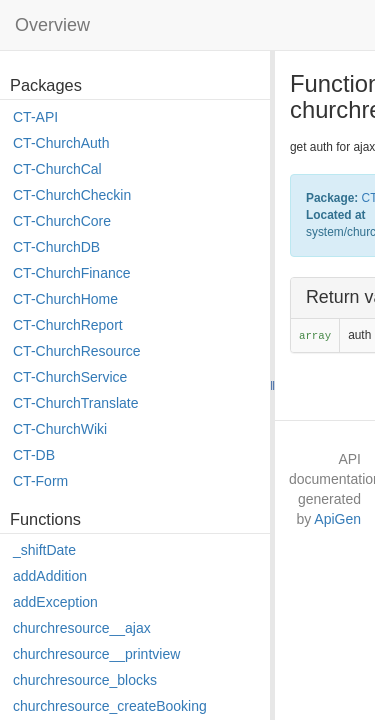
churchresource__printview (96, 654)
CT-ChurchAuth (61, 143)
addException (55, 602)
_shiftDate (44, 550)
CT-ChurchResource (77, 351)
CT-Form (40, 481)
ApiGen (337, 519)
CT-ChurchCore (62, 221)
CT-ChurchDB (56, 247)
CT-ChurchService (70, 377)
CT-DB (34, 455)
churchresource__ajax (82, 628)
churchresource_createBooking (110, 706)
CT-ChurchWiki (60, 429)
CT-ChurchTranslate (76, 403)
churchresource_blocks (85, 680)
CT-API (35, 117)
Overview (52, 25)
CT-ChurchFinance (72, 273)
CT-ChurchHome (65, 299)
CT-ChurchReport (68, 325)
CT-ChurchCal (57, 169)
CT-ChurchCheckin (72, 195)
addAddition (50, 576)
